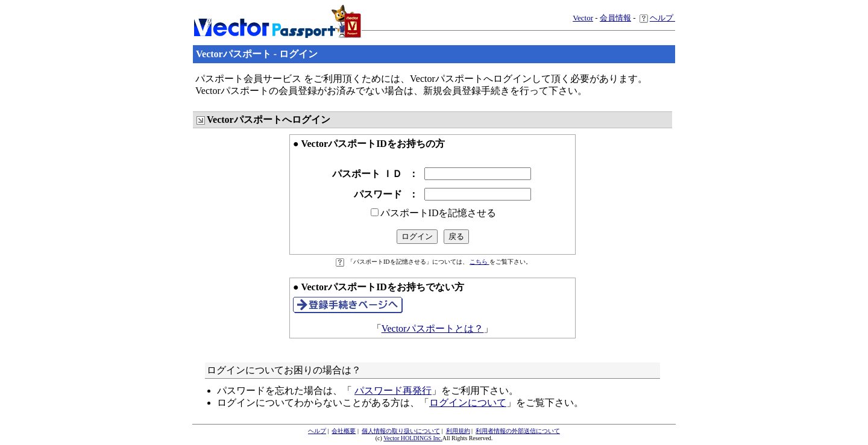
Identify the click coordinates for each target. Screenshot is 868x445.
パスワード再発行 (393, 391)
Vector (583, 18)
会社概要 (344, 431)
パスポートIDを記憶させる (439, 213)
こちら (480, 262)
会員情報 (615, 18)
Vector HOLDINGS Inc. (413, 438)
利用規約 (458, 431)
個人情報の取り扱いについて (401, 431)
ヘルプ (657, 18)
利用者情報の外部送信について (518, 431)
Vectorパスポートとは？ (433, 328)
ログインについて (468, 403)
